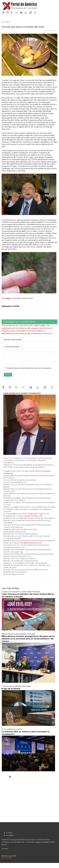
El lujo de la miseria (11, 689)
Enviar (8, 375)
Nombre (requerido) (13, 340)
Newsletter (10, 835)
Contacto (9, 833)
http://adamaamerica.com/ (31, 543)
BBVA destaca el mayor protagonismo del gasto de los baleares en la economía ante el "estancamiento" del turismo (28, 639)
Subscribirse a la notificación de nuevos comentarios (29, 368)
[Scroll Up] (7, 858)
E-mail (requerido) (12, 347)
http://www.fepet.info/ (33, 516)
